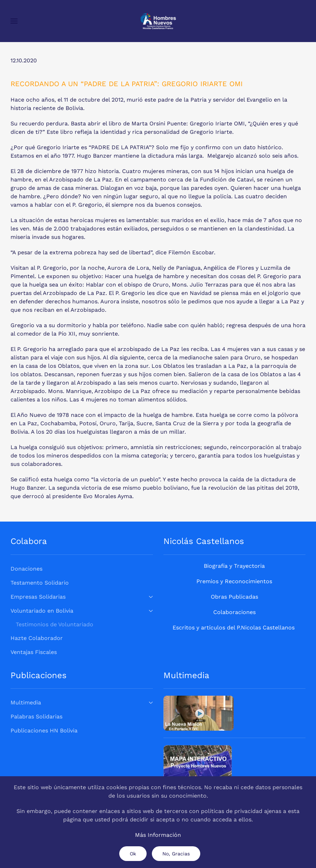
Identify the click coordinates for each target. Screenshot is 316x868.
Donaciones (26, 569)
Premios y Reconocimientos (234, 581)
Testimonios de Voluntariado (55, 624)
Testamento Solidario (40, 583)
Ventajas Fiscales (34, 652)
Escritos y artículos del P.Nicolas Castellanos (234, 628)
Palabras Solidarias (36, 717)
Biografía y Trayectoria (234, 566)
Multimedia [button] (82, 702)
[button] (14, 21)
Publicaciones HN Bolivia (44, 731)
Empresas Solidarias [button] (82, 597)
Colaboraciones (234, 612)
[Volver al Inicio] (158, 21)
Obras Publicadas (234, 597)
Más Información (158, 835)
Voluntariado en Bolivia (82, 611)
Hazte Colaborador (37, 638)
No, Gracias (176, 854)
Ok (133, 854)
